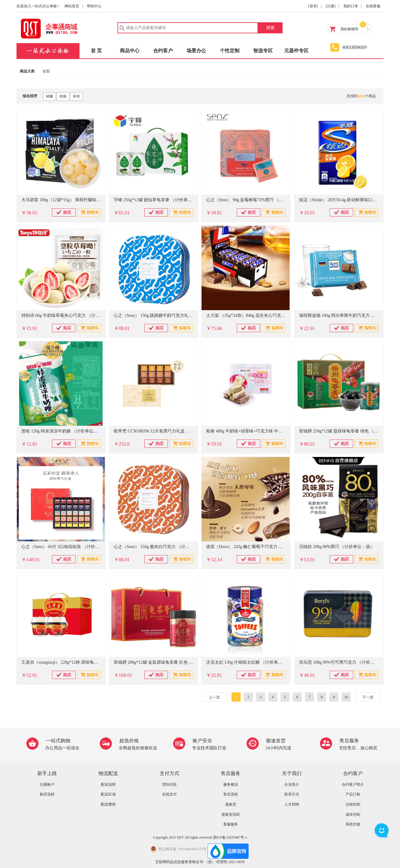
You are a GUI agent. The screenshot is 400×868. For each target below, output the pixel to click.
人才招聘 (292, 804)
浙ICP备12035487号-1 (230, 837)
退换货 (231, 804)
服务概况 (231, 785)
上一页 (214, 697)
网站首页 (72, 6)
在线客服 (373, 6)
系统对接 (353, 824)
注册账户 (47, 785)
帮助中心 (94, 6)
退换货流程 (231, 814)
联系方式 (292, 794)
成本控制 (353, 814)
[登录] (313, 6)
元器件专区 (296, 51)
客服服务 (231, 824)
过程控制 (353, 804)
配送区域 (108, 794)
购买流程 (47, 794)
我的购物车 (350, 29)
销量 (50, 96)
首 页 (96, 51)
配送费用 (108, 804)
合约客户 (163, 51)
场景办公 (196, 51)
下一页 (368, 697)
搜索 (270, 28)
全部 (46, 71)
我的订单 (351, 6)
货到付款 (169, 785)
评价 (76, 96)
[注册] (331, 6)
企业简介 (292, 785)
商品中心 (130, 51)
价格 (63, 96)
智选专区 (263, 51)
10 (346, 697)
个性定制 (230, 51)
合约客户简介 (353, 785)
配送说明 (108, 785)
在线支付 (169, 794)
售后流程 (231, 794)
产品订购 (353, 794)
